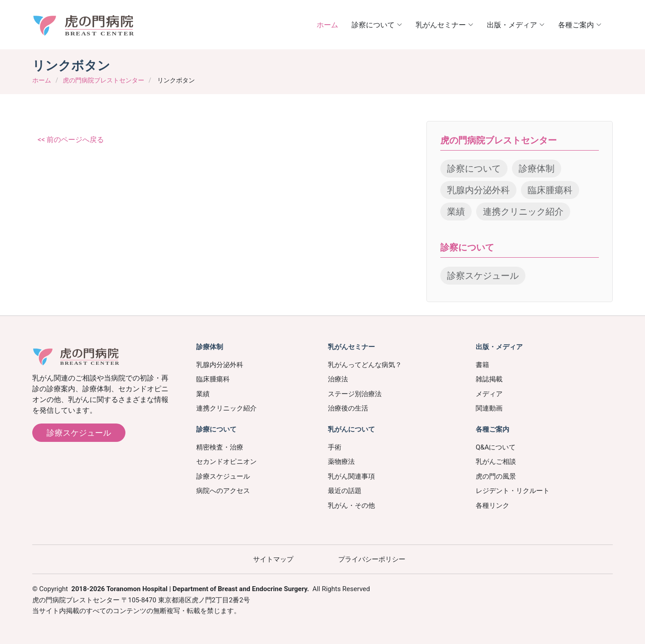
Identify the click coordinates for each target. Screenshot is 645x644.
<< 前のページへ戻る (71, 140)
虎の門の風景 (496, 476)
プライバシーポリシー (372, 559)
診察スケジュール (483, 276)
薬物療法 (341, 462)
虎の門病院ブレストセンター (103, 80)
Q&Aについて (496, 447)
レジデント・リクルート (513, 491)
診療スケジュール (79, 433)
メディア (489, 394)
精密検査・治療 (220, 447)
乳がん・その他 (351, 506)
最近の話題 (345, 491)
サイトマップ (273, 559)
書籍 (482, 365)
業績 (456, 212)
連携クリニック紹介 (523, 212)
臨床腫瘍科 (550, 190)
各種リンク (492, 506)
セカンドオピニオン (226, 462)
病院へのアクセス (223, 491)
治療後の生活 (348, 408)
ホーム (327, 24)
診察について (474, 169)
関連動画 (489, 408)
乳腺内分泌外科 (478, 190)
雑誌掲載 (489, 379)
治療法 (338, 379)
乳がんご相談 (496, 462)
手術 (335, 447)
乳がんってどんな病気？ (365, 365)
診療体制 (537, 169)
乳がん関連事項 (351, 476)
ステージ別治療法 (355, 394)
